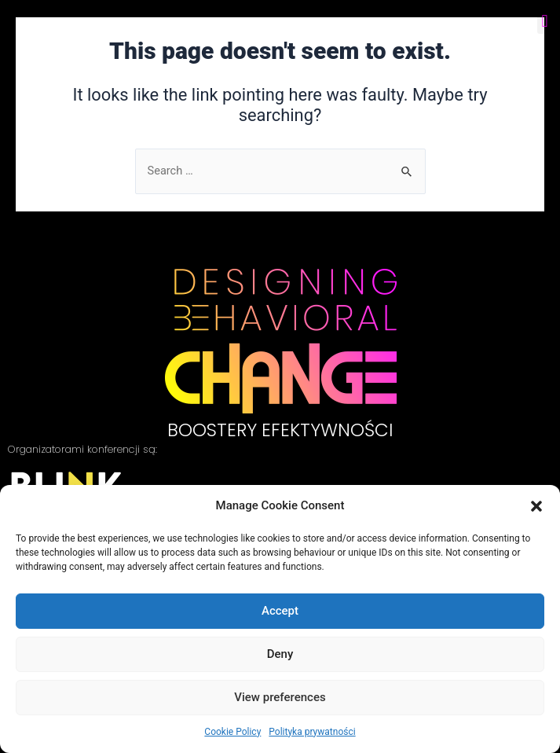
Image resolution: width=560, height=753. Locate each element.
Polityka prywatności (312, 732)
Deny (280, 654)
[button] (536, 506)
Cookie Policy (232, 732)
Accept (280, 611)
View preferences (280, 697)
